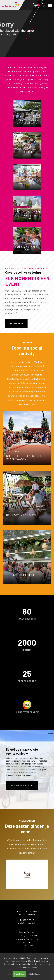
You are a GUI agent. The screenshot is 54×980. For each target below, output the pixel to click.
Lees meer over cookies (27, 967)
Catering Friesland (27, 932)
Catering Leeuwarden (27, 935)
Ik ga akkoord (19, 974)
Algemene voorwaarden (27, 939)
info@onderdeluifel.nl (28, 923)
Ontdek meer (16, 323)
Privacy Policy (27, 942)
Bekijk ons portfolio (22, 785)
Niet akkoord (35, 974)
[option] (27, 874)
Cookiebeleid (27, 946)
